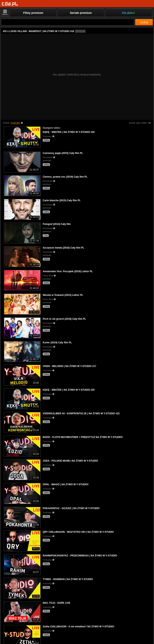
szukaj (144, 22)
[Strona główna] (10, 4)
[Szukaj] (67, 22)
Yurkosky (15, 123)
